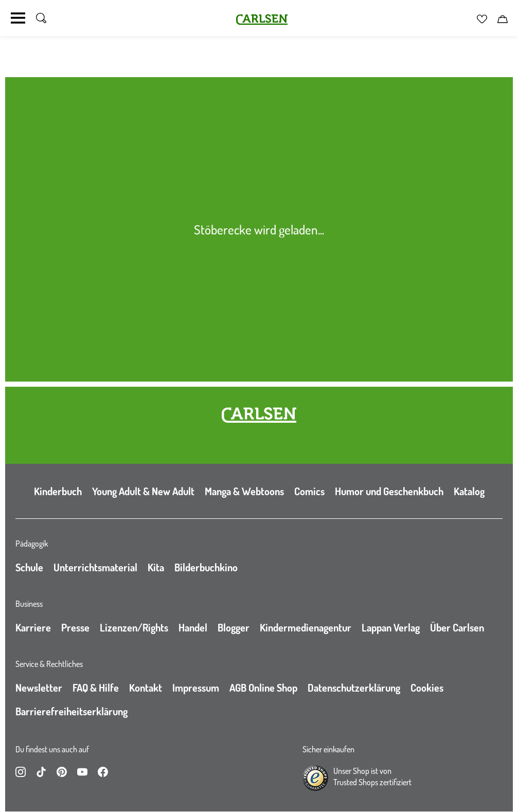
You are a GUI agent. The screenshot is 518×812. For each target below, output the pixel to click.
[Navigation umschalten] (18, 18)
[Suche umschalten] (41, 18)
